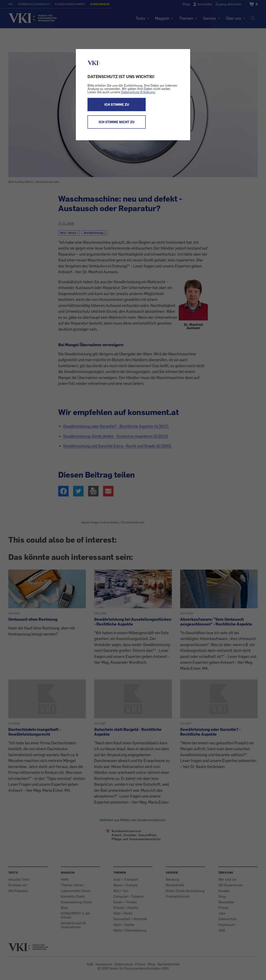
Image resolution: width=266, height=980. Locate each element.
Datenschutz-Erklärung (138, 92)
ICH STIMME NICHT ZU (117, 122)
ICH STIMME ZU (117, 105)
